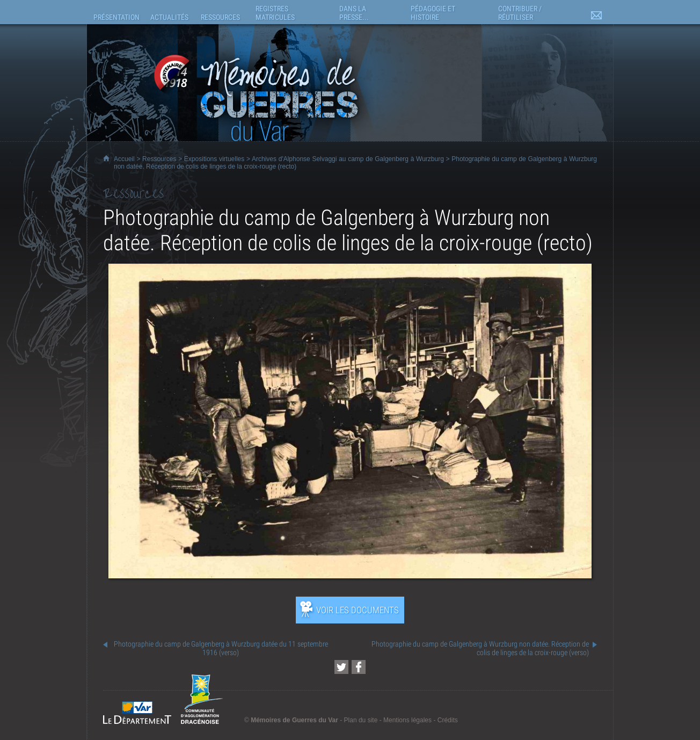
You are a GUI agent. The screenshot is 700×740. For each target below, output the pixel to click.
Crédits (448, 720)
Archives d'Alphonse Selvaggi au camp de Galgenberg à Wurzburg (348, 159)
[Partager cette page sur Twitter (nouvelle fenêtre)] (341, 667)
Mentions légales (407, 720)
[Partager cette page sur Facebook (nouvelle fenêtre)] (359, 667)
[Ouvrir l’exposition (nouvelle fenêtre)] (350, 575)
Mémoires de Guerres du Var (294, 720)
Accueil (124, 159)
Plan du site (361, 720)
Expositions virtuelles (214, 159)
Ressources (159, 159)
